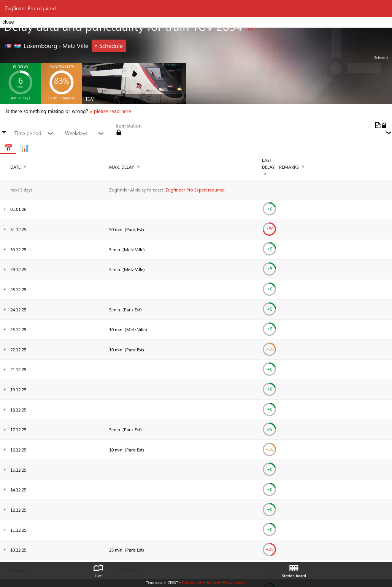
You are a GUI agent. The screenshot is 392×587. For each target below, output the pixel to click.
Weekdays (85, 133)
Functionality (192, 582)
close (8, 22)
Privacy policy (234, 582)
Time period (34, 133)
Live (98, 569)
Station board (294, 569)
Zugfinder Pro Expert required (195, 190)
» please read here (110, 111)
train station (129, 126)
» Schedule (109, 45)
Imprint (213, 582)
